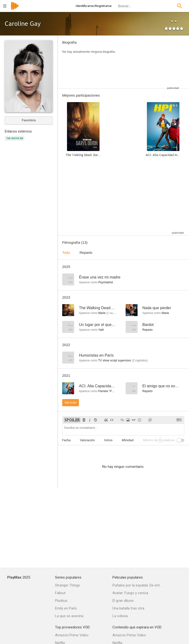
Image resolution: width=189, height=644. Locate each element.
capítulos (140, 360)
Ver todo (71, 403)
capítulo (113, 313)
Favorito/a (29, 120)
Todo (66, 252)
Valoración (87, 440)
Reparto (86, 252)
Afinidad (128, 440)
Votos (108, 440)
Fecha (66, 440)
